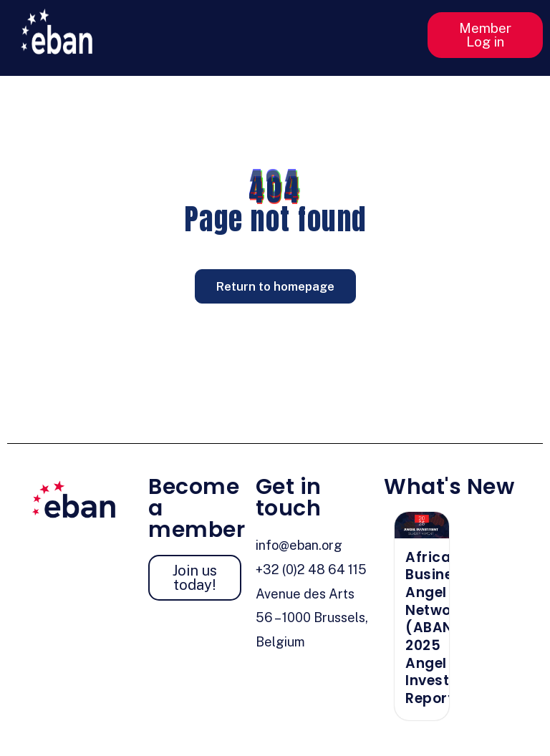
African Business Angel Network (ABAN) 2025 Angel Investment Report (446, 628)
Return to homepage (275, 286)
